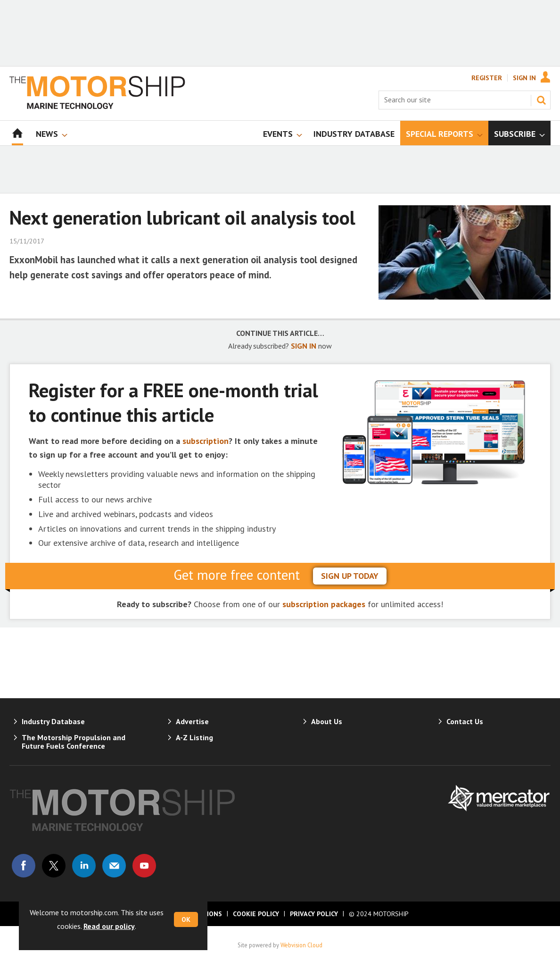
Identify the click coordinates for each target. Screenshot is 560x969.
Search (541, 100)
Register (487, 78)
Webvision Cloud (301, 945)
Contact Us (465, 721)
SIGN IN (304, 346)
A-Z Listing (194, 737)
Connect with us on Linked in (84, 866)
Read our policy (109, 926)
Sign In (524, 78)
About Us (327, 721)
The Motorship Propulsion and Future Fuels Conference (74, 742)
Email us (114, 866)
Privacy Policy (314, 914)
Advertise (192, 721)
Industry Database (53, 721)
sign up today (350, 576)
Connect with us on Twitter (54, 866)
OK (186, 919)
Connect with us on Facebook (24, 866)
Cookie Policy (256, 914)
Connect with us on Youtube (144, 866)
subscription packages (324, 604)
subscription (206, 441)
